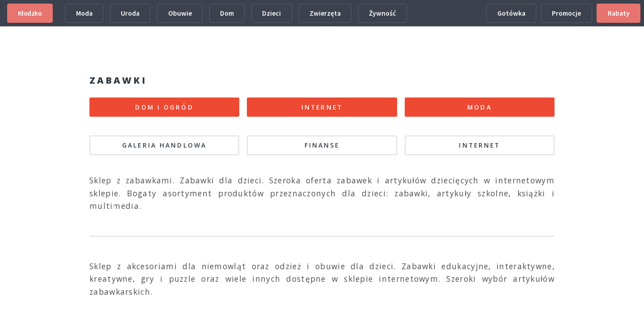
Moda (84, 13)
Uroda (130, 13)
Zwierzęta (325, 13)
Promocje (566, 13)
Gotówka (511, 13)
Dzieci (271, 13)
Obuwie (180, 13)
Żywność (382, 13)
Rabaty (619, 13)
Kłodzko (30, 13)
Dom (227, 13)
